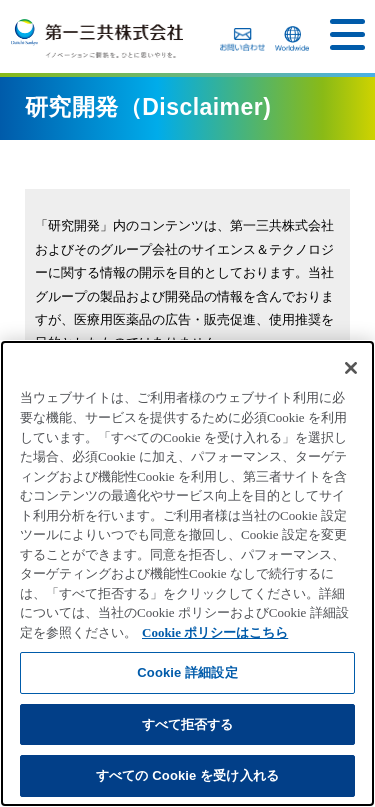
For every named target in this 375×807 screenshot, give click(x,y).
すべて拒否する (188, 724)
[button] (347, 34)
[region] (187, 573)
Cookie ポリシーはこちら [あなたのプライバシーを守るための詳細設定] (215, 632)
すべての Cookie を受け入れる (187, 775)
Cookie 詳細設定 (187, 672)
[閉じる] (351, 368)
